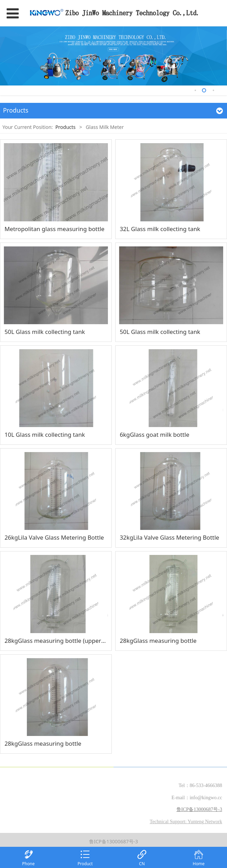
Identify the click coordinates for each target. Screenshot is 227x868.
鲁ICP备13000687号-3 (114, 841)
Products (65, 127)
